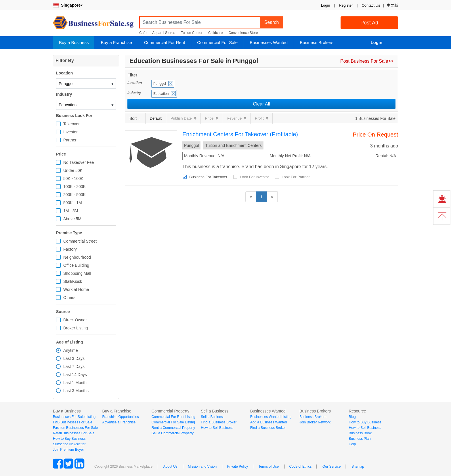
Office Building (76, 265)
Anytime (71, 350)
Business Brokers (317, 42)
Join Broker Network (315, 422)
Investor (70, 132)
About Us (170, 467)
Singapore (68, 5)
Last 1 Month (75, 383)
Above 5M (72, 219)
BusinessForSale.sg (93, 25)
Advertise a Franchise (119, 422)
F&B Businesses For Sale (73, 422)
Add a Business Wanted (269, 422)
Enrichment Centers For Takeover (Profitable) (240, 134)
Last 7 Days (74, 366)
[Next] (272, 197)
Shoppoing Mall (77, 273)
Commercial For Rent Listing (173, 417)
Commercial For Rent (165, 42)
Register (346, 5)
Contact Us (371, 5)
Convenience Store (243, 33)
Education (161, 94)
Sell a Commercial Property (173, 433)
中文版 (392, 5)
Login (326, 5)
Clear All (261, 104)
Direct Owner (75, 320)
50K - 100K (73, 178)
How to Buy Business (69, 439)
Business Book (360, 433)
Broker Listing (76, 328)
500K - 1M (73, 203)
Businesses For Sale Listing (74, 417)
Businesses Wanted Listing (271, 417)
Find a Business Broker (219, 422)
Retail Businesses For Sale (74, 433)
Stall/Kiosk (73, 281)
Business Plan (360, 439)
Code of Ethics (301, 467)
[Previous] (251, 197)
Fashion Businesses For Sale (75, 428)
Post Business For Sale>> (367, 61)
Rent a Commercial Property (173, 428)
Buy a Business (74, 42)
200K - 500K (74, 195)
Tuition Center (192, 33)
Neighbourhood (77, 257)
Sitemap (358, 467)
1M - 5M (71, 211)
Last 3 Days (74, 358)
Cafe (143, 33)
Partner (70, 140)
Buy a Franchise (116, 42)
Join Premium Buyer (68, 450)
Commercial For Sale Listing (173, 422)
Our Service (331, 467)
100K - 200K (74, 187)
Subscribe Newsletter (69, 444)
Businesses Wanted (269, 42)
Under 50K (73, 170)
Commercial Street (80, 241)
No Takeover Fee (79, 162)
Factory (70, 249)
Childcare (216, 33)
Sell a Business (213, 417)
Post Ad (369, 23)
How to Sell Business (217, 428)
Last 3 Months (76, 391)
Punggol (160, 84)
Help (352, 444)
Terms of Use (269, 467)
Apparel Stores (164, 33)
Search (272, 22)
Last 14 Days (75, 375)
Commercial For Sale (217, 42)
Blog (352, 417)
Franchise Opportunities (120, 417)
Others (69, 297)
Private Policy (237, 467)
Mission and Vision (202, 467)
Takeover (71, 124)
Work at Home (76, 289)
